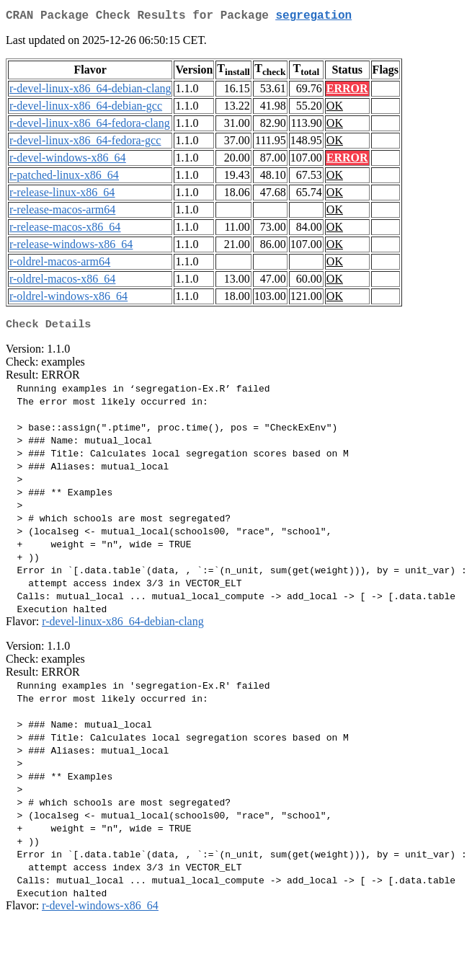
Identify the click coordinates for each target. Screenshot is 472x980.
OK (335, 109)
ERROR (347, 91)
